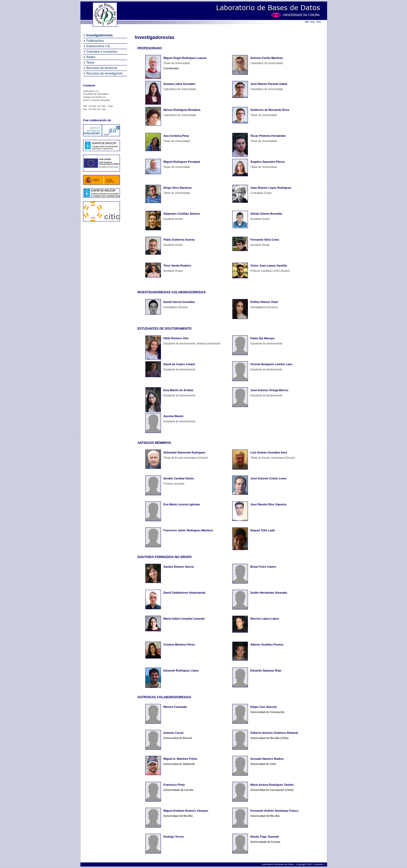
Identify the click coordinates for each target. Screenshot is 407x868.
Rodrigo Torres (174, 837)
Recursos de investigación (105, 73)
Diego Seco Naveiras (178, 188)
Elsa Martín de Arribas (179, 390)
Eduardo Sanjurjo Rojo (266, 670)
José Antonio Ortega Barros (269, 390)
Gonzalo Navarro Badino (267, 759)
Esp (313, 22)
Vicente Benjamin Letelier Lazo (272, 364)
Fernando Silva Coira (265, 240)
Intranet (319, 864)
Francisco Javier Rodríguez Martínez (188, 530)
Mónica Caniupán (175, 707)
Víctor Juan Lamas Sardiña (269, 266)
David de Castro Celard (179, 364)
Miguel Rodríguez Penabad (182, 162)
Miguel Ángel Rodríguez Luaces (185, 58)
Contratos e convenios (102, 52)
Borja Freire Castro (263, 567)
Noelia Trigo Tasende (265, 837)
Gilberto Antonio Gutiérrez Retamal (274, 733)
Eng (319, 22)
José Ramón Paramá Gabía (269, 84)
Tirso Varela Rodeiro (177, 266)
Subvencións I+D (98, 46)
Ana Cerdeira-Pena (176, 136)
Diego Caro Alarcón (264, 707)
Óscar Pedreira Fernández (268, 136)
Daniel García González (179, 302)
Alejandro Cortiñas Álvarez (182, 214)
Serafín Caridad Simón (179, 478)
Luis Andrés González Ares (269, 452)
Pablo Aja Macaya (263, 338)
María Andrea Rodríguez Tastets (272, 785)
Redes (91, 57)
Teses (90, 63)
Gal (307, 22)
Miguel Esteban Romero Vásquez (186, 811)
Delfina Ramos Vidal (264, 302)
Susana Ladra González (179, 84)
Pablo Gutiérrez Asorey (179, 240)
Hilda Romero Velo (176, 338)
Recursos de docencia (102, 68)
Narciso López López (265, 619)
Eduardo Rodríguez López (181, 670)
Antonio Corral (174, 733)
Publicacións (95, 41)
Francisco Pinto (174, 785)
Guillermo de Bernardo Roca (270, 110)
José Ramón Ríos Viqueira (269, 504)
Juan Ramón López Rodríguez (271, 188)
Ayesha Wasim (174, 416)
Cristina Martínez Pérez (179, 645)
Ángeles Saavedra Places (268, 162)
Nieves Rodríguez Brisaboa (182, 110)
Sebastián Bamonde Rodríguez (185, 452)
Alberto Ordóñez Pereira (267, 645)
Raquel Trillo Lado (263, 530)
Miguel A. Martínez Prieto (180, 759)
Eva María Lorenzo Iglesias (182, 504)
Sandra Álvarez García (179, 567)
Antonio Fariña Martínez (267, 58)
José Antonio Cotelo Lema (268, 478)
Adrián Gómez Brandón (266, 214)
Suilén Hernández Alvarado (269, 593)
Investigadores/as (100, 35)
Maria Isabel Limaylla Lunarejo (184, 619)
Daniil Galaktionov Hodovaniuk (185, 593)
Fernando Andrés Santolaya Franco (274, 811)
